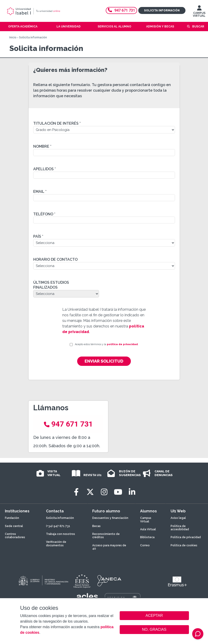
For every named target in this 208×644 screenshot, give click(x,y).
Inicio (13, 37)
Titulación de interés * (57, 123)
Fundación (12, 518)
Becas (96, 526)
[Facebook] (76, 492)
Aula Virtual (148, 529)
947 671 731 (121, 10)
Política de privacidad (186, 537)
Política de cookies (184, 545)
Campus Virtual (146, 520)
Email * (40, 192)
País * (38, 236)
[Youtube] (118, 492)
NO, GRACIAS (154, 629)
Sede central (14, 526)
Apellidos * (45, 169)
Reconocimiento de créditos (106, 536)
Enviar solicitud (104, 361)
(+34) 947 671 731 (58, 526)
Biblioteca (147, 537)
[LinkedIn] (132, 492)
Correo (145, 545)
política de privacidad (122, 344)
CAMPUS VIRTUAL (199, 12)
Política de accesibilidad (180, 528)
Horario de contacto (55, 259)
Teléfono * (44, 214)
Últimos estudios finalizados (51, 285)
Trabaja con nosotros (61, 534)
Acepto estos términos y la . (107, 344)
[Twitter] (90, 492)
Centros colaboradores (15, 536)
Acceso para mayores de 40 (109, 547)
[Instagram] (104, 492)
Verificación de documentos (56, 544)
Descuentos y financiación (110, 518)
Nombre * (42, 146)
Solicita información (162, 10)
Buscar (198, 27)
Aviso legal (178, 518)
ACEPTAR (154, 616)
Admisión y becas (160, 27)
